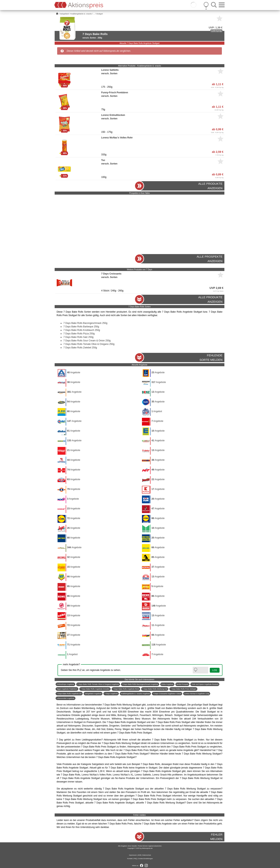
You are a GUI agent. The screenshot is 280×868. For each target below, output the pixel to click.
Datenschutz (147, 855)
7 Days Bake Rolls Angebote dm (69, 694)
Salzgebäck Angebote (93, 694)
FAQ (135, 859)
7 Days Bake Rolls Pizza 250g (79, 334)
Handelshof (206, 750)
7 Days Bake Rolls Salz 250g (78, 337)
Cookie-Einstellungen (145, 859)
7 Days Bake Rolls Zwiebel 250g (80, 348)
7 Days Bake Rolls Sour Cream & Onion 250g (87, 341)
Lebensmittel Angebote (66, 698)
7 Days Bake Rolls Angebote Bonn (126, 689)
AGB (140, 855)
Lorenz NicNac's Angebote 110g (197, 694)
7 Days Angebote (111, 694)
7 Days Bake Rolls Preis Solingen (183, 689)
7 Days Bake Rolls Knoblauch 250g (82, 330)
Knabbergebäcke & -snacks (81, 14)
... (94, 14)
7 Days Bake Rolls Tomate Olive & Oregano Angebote (98, 684)
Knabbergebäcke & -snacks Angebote (135, 694)
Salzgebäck (64, 14)
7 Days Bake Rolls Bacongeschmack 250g (85, 323)
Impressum (133, 855)
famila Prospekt (182, 684)
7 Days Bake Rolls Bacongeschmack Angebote (140, 684)
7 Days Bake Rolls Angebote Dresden (95, 689)
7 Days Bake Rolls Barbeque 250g (81, 327)
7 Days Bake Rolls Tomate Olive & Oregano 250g (89, 344)
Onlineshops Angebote (65, 684)
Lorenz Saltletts (143, 775)
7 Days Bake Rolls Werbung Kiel (155, 689)
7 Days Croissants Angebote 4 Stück (167, 694)
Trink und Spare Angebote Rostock (205, 684)
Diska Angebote (167, 684)
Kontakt (130, 859)
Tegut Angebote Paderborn (67, 689)
